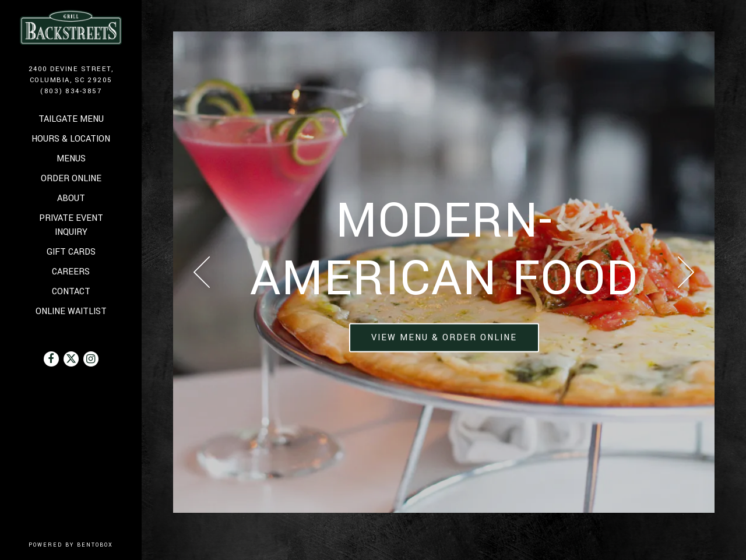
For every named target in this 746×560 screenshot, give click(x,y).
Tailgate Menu (71, 119)
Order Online (72, 178)
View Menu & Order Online (444, 338)
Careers (71, 272)
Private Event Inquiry (71, 225)
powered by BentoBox (85, 545)
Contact (71, 292)
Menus (71, 159)
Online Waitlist (72, 311)
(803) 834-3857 (71, 91)
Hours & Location (71, 139)
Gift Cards (72, 251)
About (71, 198)
